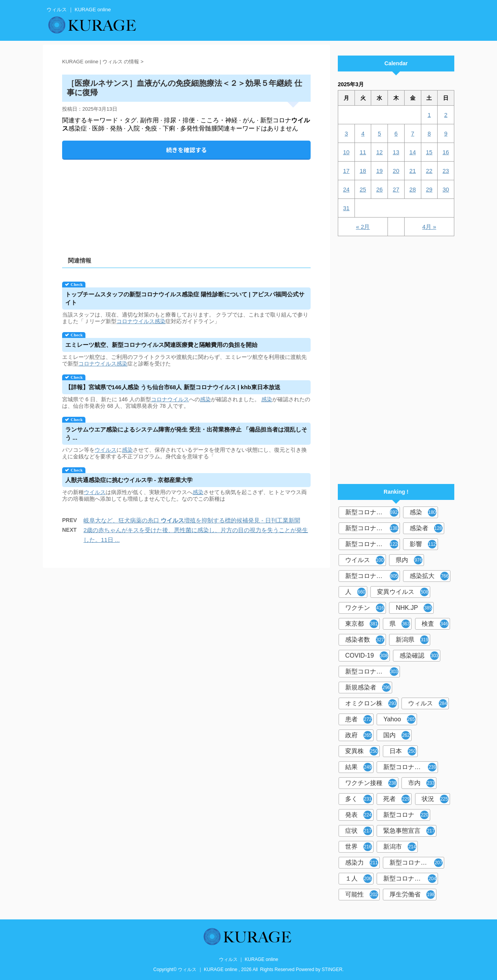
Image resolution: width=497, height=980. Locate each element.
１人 (359, 879)
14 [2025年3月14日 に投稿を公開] (413, 152)
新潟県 (412, 640)
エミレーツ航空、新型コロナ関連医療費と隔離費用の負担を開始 (161, 345)
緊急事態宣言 (409, 831)
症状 (359, 831)
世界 (359, 847)
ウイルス (106, 450)
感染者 (427, 528)
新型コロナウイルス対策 (411, 879)
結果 (359, 767)
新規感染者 (368, 688)
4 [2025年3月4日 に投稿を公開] (363, 133)
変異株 (362, 751)
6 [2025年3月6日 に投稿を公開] (396, 133)
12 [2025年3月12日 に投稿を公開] (380, 152)
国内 (397, 735)
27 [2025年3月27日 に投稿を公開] (396, 189)
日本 (403, 751)
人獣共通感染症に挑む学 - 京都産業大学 (129, 480)
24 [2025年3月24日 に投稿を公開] (347, 189)
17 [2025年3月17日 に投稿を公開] (347, 171)
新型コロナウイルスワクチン (411, 767)
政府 (359, 735)
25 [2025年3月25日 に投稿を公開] (363, 189)
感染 (160, 321)
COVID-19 (367, 656)
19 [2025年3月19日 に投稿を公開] (380, 171)
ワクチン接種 (371, 783)
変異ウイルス (403, 592)
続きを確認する (187, 150)
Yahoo (399, 719)
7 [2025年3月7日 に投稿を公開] (412, 133)
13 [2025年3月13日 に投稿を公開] (396, 152)
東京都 (362, 624)
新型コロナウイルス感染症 (373, 544)
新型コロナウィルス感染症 (373, 672)
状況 (435, 799)
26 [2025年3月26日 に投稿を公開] (380, 189)
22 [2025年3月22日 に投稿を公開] (429, 171)
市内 (421, 783)
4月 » (429, 227)
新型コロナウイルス (373, 512)
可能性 (362, 895)
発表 (359, 815)
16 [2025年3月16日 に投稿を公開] (446, 152)
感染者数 (365, 640)
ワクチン (365, 608)
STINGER (332, 970)
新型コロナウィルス (373, 528)
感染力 (362, 863)
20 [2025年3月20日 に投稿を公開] (396, 171)
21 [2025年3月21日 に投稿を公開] (413, 171)
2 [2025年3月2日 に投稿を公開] (446, 115)
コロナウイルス (136, 321)
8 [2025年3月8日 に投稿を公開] (429, 133)
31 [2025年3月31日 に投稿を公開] (347, 208)
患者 (359, 719)
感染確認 (419, 656)
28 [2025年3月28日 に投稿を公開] (413, 189)
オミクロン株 (371, 703)
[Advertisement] (186, 201)
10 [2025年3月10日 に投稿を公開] (347, 152)
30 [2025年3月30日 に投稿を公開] (446, 189)
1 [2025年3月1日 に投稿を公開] (429, 115)
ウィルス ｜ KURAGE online (249, 959)
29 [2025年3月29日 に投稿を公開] (429, 189)
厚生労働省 (412, 895)
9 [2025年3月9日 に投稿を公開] (446, 133)
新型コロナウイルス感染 (373, 576)
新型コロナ (406, 815)
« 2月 (363, 227)
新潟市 (400, 847)
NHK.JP (414, 608)
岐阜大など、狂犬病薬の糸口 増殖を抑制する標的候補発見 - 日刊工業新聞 (192, 520)
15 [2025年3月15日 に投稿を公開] (429, 152)
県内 (409, 560)
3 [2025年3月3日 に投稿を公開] (346, 133)
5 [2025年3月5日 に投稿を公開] (379, 133)
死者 (397, 799)
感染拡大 (429, 576)
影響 (424, 544)
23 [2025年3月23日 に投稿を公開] (446, 171)
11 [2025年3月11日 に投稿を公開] (363, 152)
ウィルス (428, 703)
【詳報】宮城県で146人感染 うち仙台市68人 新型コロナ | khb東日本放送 (173, 387)
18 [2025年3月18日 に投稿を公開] (363, 171)
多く (359, 799)
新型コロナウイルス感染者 (417, 863)
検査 (435, 624)
